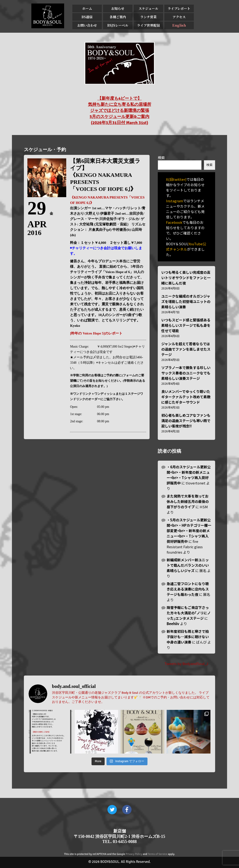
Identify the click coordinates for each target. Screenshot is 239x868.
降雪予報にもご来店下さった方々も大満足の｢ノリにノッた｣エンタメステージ (189, 613)
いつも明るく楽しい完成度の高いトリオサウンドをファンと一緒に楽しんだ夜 (186, 278)
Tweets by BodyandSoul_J (186, 663)
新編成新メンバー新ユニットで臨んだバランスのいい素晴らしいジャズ (188, 565)
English (179, 25)
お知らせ (118, 8)
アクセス (179, 17)
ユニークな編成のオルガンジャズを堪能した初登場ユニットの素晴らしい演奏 (186, 301)
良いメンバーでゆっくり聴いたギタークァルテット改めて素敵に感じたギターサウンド (186, 397)
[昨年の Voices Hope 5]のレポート (96, 333)
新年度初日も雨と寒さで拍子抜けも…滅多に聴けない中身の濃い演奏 (188, 637)
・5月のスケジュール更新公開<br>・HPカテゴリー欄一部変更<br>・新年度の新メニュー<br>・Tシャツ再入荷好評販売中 (189, 531)
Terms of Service (158, 854)
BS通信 (87, 17)
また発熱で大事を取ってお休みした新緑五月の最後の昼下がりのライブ (188, 501)
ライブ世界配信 (148, 25)
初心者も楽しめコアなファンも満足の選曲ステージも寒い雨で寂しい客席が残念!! (186, 421)
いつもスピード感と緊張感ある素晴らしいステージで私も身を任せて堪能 (186, 325)
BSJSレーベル (118, 25)
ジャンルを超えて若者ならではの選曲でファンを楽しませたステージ (186, 349)
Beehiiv (173, 624)
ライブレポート (179, 8)
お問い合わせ (87, 25)
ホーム (87, 8)
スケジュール (148, 8)
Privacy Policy (134, 854)
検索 (161, 158)
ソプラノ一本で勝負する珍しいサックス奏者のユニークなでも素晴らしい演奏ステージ (186, 373)
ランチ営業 (148, 17)
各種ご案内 (118, 17)
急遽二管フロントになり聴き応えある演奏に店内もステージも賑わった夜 (188, 589)
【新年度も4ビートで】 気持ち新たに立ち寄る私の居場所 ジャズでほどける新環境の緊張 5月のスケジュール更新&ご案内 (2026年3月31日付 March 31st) (120, 110)
